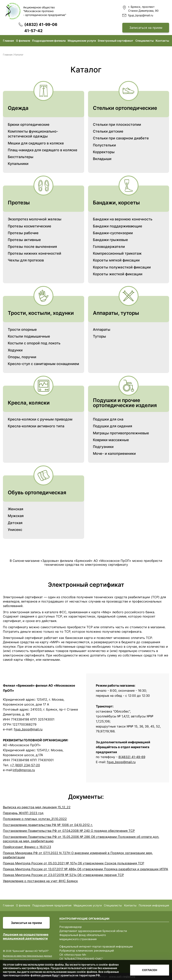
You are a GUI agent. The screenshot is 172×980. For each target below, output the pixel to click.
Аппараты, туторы (116, 313)
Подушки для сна (108, 419)
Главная (8, 41)
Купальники (18, 164)
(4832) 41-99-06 (41, 25)
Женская (15, 509)
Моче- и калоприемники (114, 453)
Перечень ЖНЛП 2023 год (23, 813)
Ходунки (15, 350)
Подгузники (103, 447)
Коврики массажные (111, 440)
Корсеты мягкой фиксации (116, 260)
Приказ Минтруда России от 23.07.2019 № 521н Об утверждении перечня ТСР (63, 875)
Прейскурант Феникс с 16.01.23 (27, 847)
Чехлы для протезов (26, 260)
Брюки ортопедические (29, 124)
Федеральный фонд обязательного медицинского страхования (83, 937)
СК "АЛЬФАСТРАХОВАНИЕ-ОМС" (81, 959)
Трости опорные (22, 329)
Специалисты (145, 41)
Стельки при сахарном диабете (121, 138)
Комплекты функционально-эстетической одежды (33, 134)
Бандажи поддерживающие (118, 226)
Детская (15, 523)
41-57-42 (34, 31)
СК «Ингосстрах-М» (73, 955)
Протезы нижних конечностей (34, 253)
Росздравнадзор (71, 927)
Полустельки (104, 145)
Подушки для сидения (112, 426)
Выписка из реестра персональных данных (27, 956)
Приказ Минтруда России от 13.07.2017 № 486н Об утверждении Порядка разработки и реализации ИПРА (86, 869)
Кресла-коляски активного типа (36, 426)
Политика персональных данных (21, 960)
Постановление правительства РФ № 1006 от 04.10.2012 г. (48, 825)
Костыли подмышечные (29, 336)
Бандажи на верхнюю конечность (123, 219)
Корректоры (104, 152)
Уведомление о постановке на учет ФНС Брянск (40, 881)
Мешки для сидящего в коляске (36, 143)
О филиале (23, 41)
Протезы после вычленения (32, 247)
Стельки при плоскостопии (117, 124)
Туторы (99, 336)
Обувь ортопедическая (37, 492)
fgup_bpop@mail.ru (141, 15)
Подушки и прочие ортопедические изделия (125, 403)
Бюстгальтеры (21, 157)
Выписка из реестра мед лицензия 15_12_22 (37, 807)
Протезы (19, 203)
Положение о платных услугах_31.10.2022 (35, 819)
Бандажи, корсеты (116, 203)
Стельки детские (108, 131)
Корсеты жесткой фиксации (118, 274)
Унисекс (15, 530)
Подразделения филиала (49, 41)
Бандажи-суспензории (113, 233)
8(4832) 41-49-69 (132, 757)
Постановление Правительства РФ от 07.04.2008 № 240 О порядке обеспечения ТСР (69, 831)
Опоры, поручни (22, 357)
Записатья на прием (26, 923)
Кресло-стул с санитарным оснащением (43, 364)
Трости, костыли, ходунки (41, 313)
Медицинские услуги (82, 41)
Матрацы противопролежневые (121, 433)
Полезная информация (154, 905)
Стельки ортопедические (125, 108)
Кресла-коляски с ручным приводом (40, 419)
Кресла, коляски (29, 403)
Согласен (150, 970)
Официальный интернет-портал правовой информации (96, 946)
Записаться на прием (146, 28)
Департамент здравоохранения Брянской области (93, 931)
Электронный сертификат (116, 41)
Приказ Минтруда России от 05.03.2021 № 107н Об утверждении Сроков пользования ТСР (74, 863)
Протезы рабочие (23, 233)
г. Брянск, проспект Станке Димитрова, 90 (143, 9)
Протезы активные (24, 240)
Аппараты (102, 329)
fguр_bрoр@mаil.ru (121, 762)
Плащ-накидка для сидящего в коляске (43, 150)
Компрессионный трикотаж (117, 253)
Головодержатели (109, 247)
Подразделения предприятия (52, 905)
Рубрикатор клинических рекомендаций (87, 951)
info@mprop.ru (24, 770)
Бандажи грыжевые (110, 240)
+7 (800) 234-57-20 (25, 765)
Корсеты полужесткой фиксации (122, 267)
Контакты (162, 41)
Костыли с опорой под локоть (34, 343)
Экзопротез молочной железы (35, 219)
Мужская (16, 516)
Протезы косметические (30, 226)
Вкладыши (102, 159)
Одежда (18, 108)
